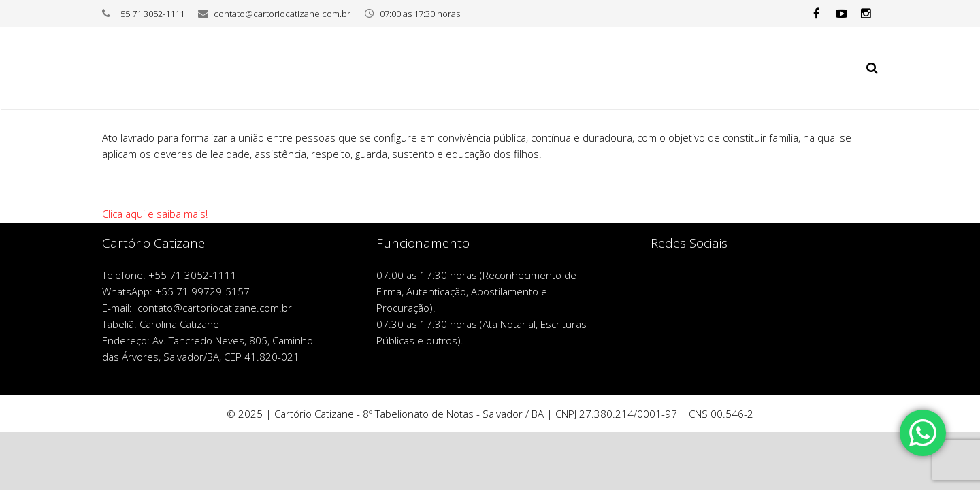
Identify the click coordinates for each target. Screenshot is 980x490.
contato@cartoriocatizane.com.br (282, 14)
